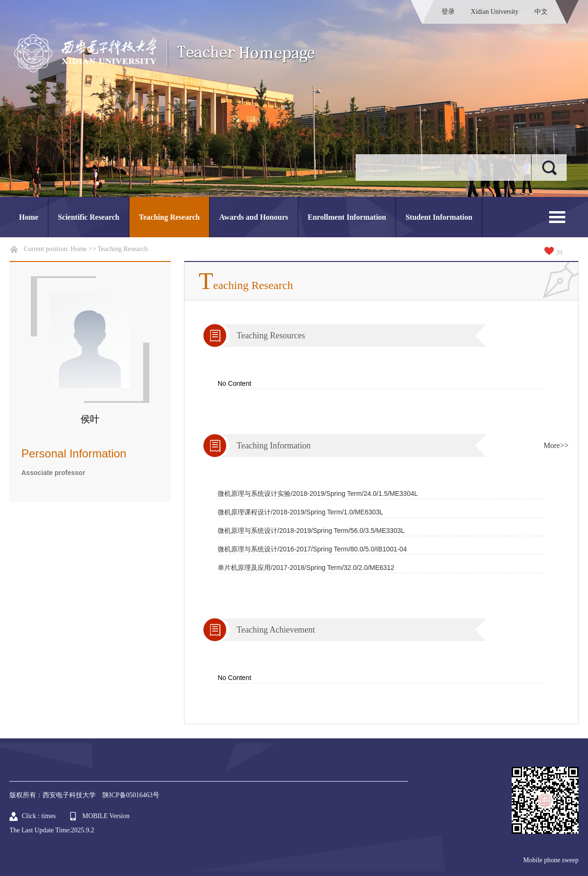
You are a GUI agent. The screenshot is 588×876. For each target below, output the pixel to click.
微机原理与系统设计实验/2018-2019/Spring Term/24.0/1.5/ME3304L (318, 494)
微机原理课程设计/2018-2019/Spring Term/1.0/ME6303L (300, 512)
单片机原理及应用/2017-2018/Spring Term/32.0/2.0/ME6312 (306, 568)
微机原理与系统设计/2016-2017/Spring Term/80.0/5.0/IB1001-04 (312, 549)
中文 (541, 12)
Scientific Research (89, 217)
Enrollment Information (347, 217)
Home (29, 217)
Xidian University (495, 12)
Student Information (439, 217)
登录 (448, 12)
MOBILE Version (106, 816)
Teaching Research (169, 217)
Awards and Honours (254, 217)
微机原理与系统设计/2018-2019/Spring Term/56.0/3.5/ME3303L (311, 531)
